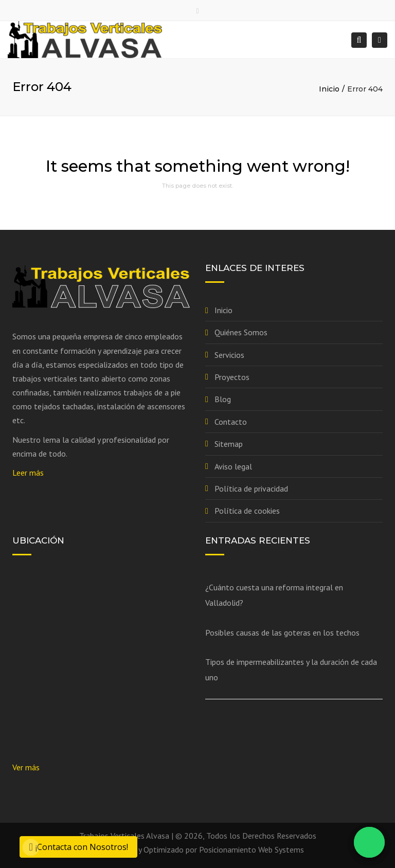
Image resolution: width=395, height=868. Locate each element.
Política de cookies (247, 511)
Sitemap (229, 444)
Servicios (229, 355)
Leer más (28, 473)
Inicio (329, 89)
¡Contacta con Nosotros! (78, 847)
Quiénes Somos (241, 332)
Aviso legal (233, 466)
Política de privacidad (251, 489)
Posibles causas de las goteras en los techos (282, 632)
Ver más (26, 767)
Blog (223, 399)
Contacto (231, 422)
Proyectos (232, 377)
